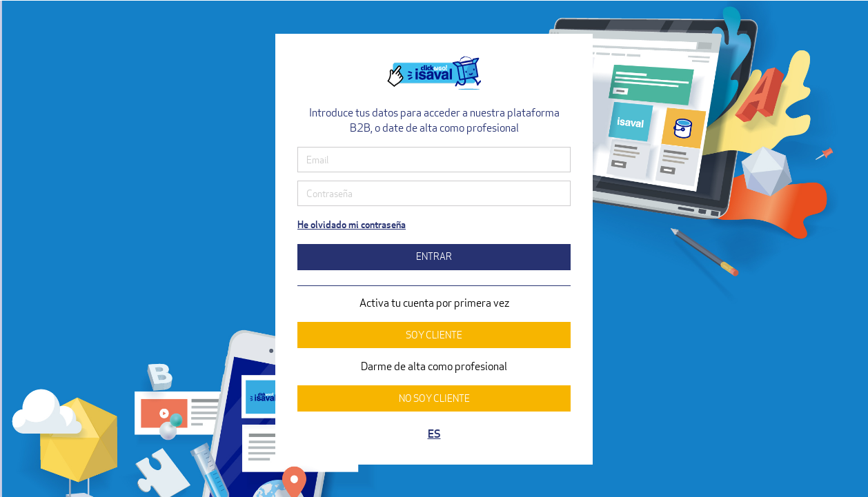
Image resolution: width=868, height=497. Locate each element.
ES (434, 434)
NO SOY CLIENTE (434, 398)
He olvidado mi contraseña (352, 224)
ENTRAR (434, 256)
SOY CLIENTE (434, 335)
